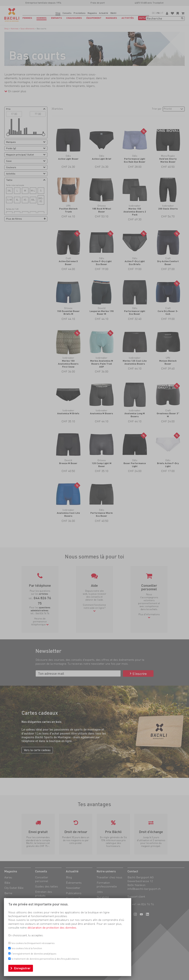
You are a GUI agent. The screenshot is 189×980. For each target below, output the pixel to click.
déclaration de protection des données (52, 928)
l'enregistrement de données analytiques (34, 954)
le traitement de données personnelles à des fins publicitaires (45, 959)
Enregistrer (22, 968)
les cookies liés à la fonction (27, 948)
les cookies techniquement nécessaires (33, 943)
